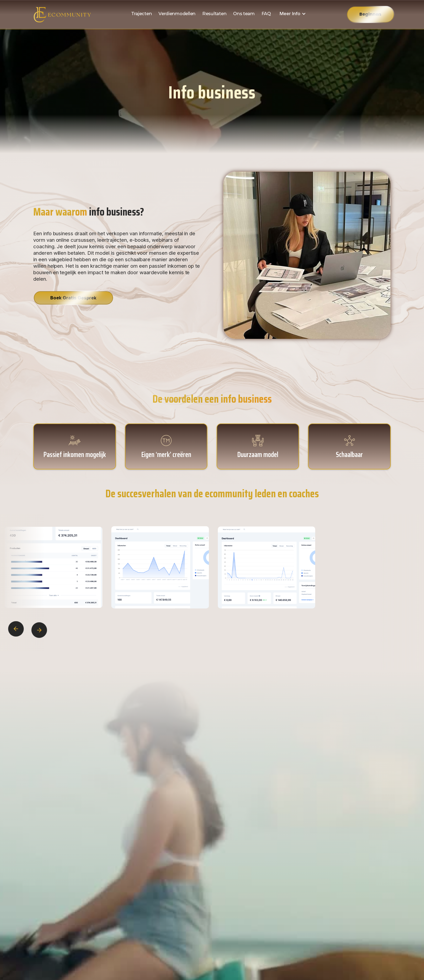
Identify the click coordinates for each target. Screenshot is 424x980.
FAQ (266, 14)
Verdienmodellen (177, 14)
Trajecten (142, 14)
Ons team (244, 14)
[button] (293, 14)
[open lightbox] (155, 567)
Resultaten (214, 14)
